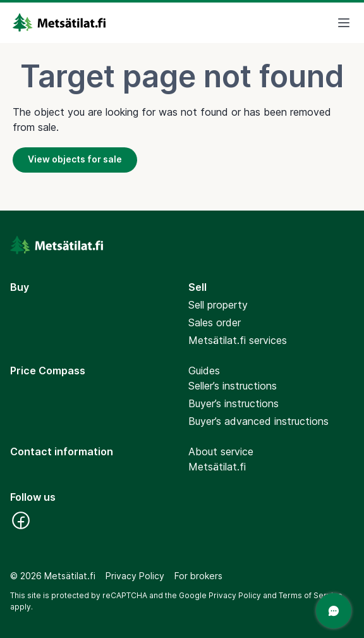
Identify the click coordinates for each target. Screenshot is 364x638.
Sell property (218, 305)
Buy (20, 287)
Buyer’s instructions (234, 403)
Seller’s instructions (233, 386)
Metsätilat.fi (217, 467)
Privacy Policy (135, 576)
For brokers (198, 576)
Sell (197, 287)
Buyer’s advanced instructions (258, 421)
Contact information (62, 451)
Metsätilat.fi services (238, 340)
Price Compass (48, 371)
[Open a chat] (334, 611)
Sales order (215, 322)
